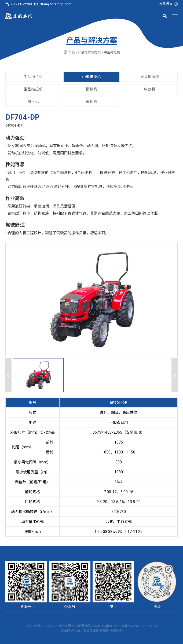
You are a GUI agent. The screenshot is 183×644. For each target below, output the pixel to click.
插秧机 (91, 89)
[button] (38, 375)
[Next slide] (175, 375)
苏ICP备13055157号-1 (144, 626)
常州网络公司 (70, 631)
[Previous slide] (8, 375)
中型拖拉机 (112, 52)
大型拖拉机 (150, 77)
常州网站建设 (99, 631)
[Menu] (175, 16)
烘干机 (33, 101)
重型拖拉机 (33, 89)
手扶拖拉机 (33, 77)
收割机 (150, 89)
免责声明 (116, 631)
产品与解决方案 (89, 52)
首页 (72, 52)
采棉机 (91, 101)
